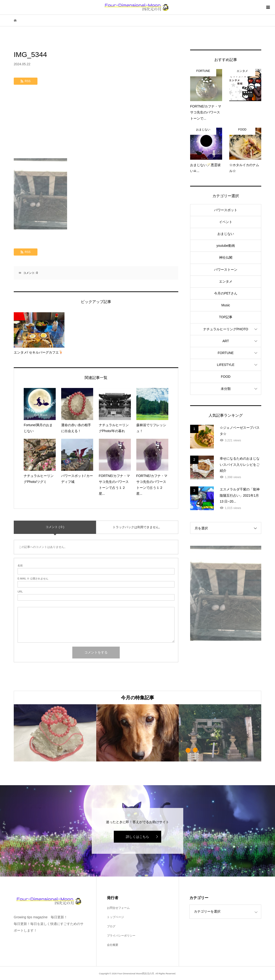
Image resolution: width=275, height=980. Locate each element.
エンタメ (226, 281)
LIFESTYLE (226, 365)
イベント (226, 222)
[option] (55, 733)
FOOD (226, 377)
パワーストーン (226, 270)
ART (226, 341)
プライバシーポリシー (121, 936)
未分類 (226, 389)
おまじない (226, 234)
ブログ (111, 926)
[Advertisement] (96, 123)
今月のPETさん (226, 293)
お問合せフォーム (118, 908)
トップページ (115, 917)
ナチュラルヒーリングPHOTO (226, 329)
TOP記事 (226, 317)
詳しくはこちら (137, 837)
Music (226, 305)
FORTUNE (226, 353)
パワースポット (226, 210)
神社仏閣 (226, 257)
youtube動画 (226, 246)
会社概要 (113, 945)
